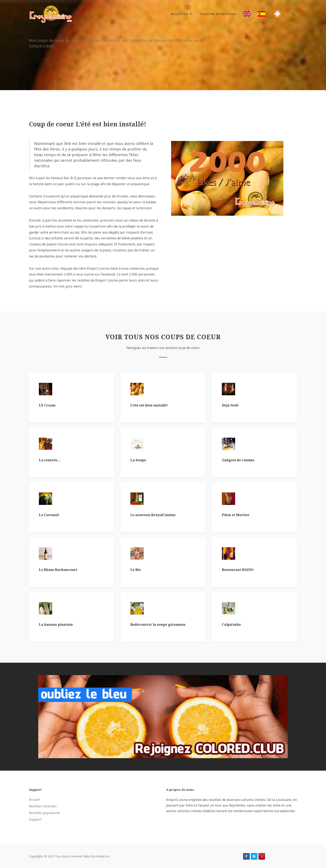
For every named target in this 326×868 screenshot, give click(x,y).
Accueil (34, 799)
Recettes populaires (44, 813)
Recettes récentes (43, 806)
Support (35, 819)
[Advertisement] (232, 245)
